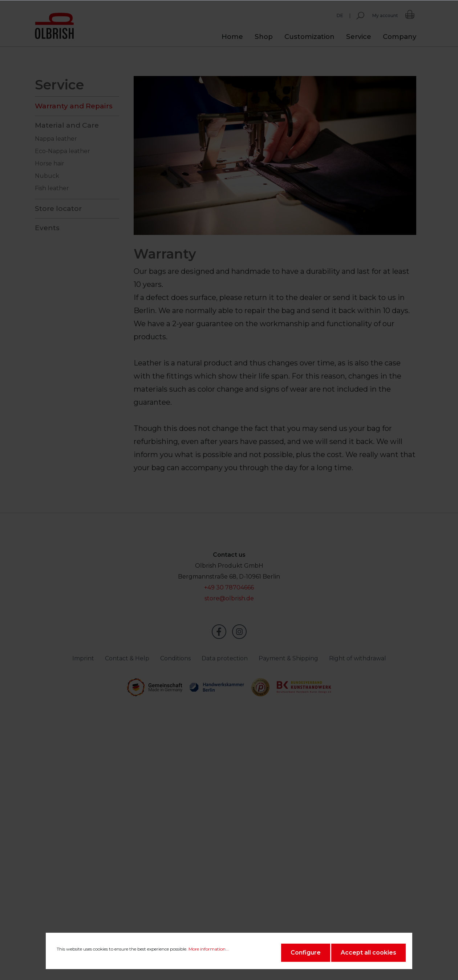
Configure (306, 953)
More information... (209, 949)
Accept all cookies (368, 953)
